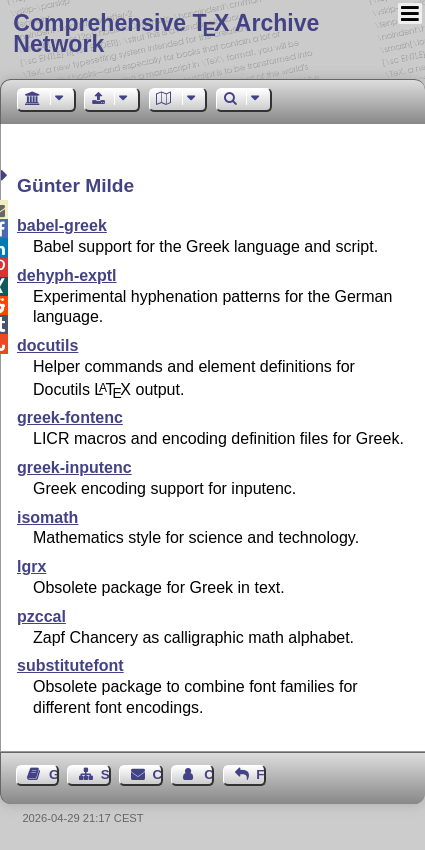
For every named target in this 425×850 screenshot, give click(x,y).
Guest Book (54, 774)
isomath (47, 517)
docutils (47, 345)
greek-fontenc (70, 417)
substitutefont (70, 665)
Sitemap (106, 774)
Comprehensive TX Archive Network (166, 33)
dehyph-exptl (67, 275)
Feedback (261, 774)
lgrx (31, 566)
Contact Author (209, 774)
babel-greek (62, 225)
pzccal (41, 616)
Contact (158, 774)
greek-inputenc (74, 467)
